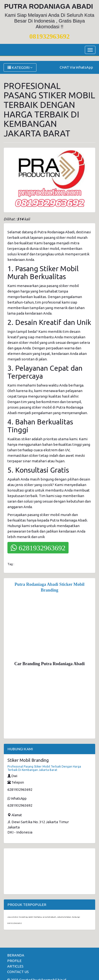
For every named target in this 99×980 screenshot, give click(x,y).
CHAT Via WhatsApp (76, 67)
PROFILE (14, 961)
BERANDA (16, 955)
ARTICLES (15, 966)
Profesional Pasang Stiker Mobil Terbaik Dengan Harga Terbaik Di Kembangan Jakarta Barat (44, 768)
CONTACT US (18, 972)
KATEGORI (20, 67)
